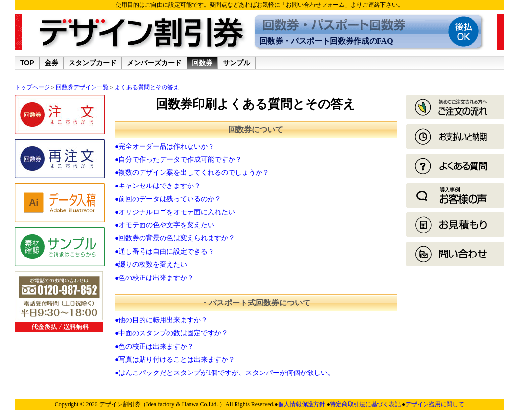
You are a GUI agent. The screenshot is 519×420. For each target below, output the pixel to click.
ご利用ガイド (455, 107)
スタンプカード (93, 63)
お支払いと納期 (455, 137)
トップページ (32, 87)
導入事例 (455, 195)
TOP (27, 63)
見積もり (455, 225)
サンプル (236, 63)
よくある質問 (455, 166)
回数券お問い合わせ (455, 254)
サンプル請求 (60, 247)
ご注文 (60, 115)
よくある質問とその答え (147, 87)
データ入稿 (60, 203)
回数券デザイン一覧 (82, 87)
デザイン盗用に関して (435, 404)
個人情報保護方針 (302, 404)
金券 (51, 63)
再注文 (60, 159)
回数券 (202, 63)
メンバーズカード (154, 63)
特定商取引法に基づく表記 (366, 404)
